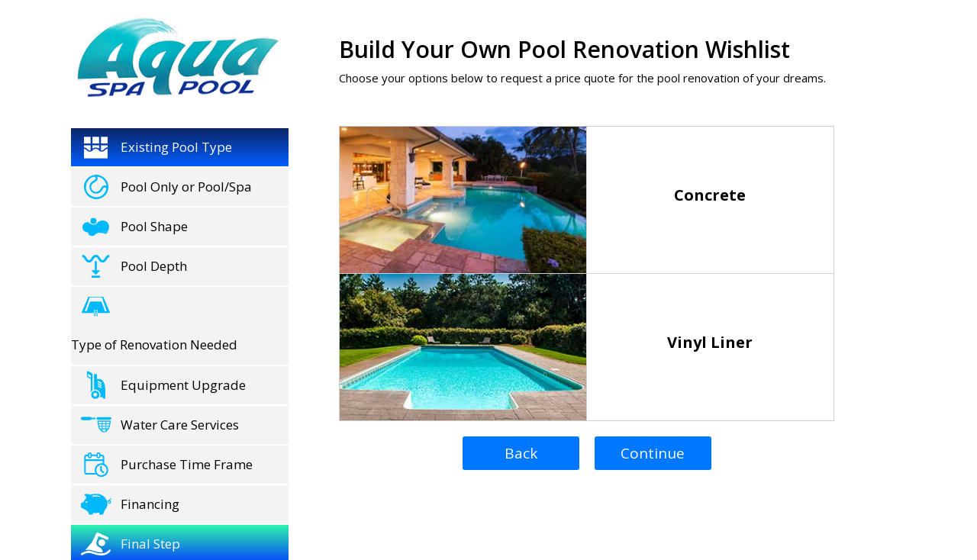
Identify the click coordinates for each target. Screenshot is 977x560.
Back (521, 453)
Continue (653, 453)
